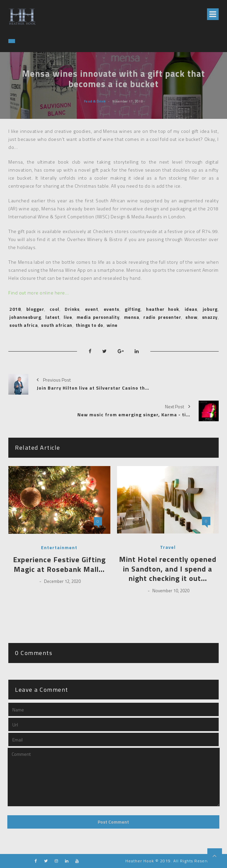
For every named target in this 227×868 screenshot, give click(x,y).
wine (112, 325)
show (191, 317)
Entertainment (59, 548)
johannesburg (25, 317)
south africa (23, 325)
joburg (210, 309)
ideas (191, 309)
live (68, 317)
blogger (35, 309)
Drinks (72, 309)
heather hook (162, 309)
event (92, 309)
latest (52, 317)
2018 (15, 309)
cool (54, 309)
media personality (98, 317)
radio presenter (162, 317)
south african (57, 325)
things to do (89, 325)
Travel (168, 547)
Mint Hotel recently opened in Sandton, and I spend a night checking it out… (168, 569)
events (111, 309)
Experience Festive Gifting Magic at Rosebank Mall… (59, 564)
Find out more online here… (38, 293)
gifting (133, 309)
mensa (132, 317)
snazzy (210, 317)
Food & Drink (95, 101)
